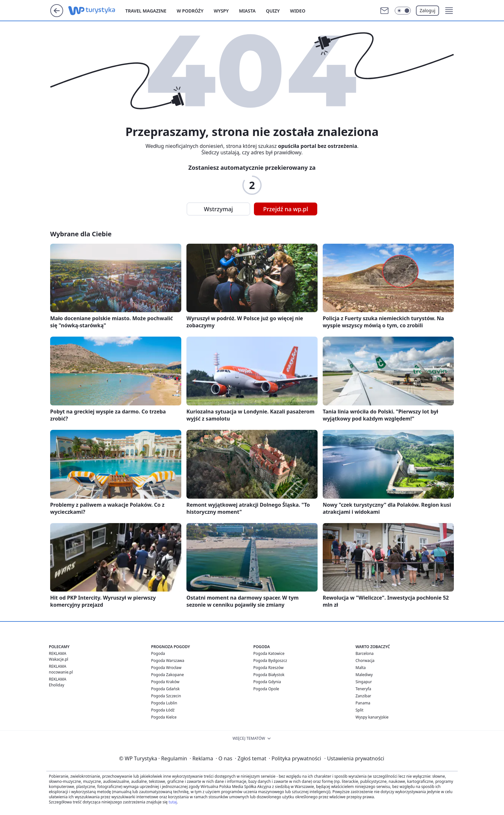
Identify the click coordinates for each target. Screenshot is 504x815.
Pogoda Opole (266, 689)
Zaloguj (428, 10)
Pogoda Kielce (164, 717)
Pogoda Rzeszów (268, 668)
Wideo (298, 11)
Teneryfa (363, 689)
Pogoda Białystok (269, 675)
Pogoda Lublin (164, 703)
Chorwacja (365, 661)
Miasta (247, 11)
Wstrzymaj (218, 209)
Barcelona (364, 653)
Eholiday (57, 685)
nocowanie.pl (61, 672)
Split (360, 710)
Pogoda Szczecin (166, 696)
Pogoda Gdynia (267, 682)
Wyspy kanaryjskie (372, 717)
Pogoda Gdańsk (165, 689)
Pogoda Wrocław (166, 668)
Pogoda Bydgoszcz (270, 661)
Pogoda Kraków (165, 682)
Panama (363, 703)
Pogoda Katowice (269, 653)
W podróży (190, 11)
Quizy (273, 11)
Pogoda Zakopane (167, 675)
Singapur (364, 682)
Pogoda (158, 653)
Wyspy (221, 11)
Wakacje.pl (59, 659)
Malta (361, 668)
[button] (449, 11)
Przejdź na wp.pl (286, 209)
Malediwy (364, 675)
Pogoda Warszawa (168, 661)
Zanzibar (363, 696)
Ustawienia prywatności (354, 758)
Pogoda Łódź (163, 710)
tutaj (173, 802)
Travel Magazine (146, 11)
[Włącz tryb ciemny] (403, 11)
